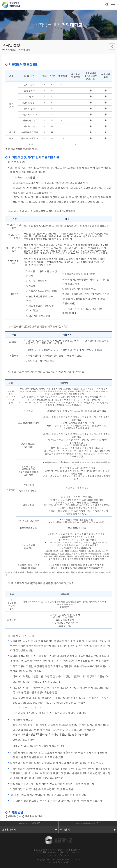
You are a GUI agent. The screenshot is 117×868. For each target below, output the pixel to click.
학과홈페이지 (67, 830)
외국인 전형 (25, 50)
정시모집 (12, 50)
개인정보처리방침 (27, 823)
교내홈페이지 (9, 830)
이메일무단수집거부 (86, 823)
